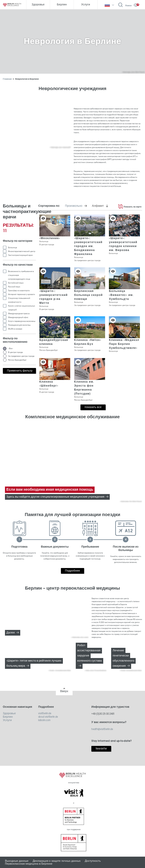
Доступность (93, 861)
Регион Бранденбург (17, 360)
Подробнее (72, 571)
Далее (11, 633)
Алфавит (102, 206)
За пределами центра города (21, 356)
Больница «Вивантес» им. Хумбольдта (121, 295)
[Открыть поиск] (125, 5)
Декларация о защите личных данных (57, 861)
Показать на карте (133, 207)
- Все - (11, 348)
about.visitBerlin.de (48, 717)
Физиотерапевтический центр (22, 251)
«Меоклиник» (50, 238)
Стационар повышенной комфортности (19, 300)
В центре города (15, 352)
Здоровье (9, 714)
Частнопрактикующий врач (20, 255)
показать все (93, 407)
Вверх (64, 691)
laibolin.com (44, 720)
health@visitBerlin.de (102, 729)
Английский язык (16, 283)
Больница (13, 248)
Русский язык (14, 287)
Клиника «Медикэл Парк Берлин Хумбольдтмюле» (124, 344)
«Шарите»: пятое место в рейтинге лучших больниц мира (34, 663)
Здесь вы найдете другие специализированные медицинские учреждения (55, 497)
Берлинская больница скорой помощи (89, 295)
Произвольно (78, 206)
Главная (7, 79)
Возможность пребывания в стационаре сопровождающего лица (21, 275)
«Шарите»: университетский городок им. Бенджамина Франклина (88, 246)
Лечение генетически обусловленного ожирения (123, 658)
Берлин (8, 717)
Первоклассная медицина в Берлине (29, 864)
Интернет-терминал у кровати (22, 294)
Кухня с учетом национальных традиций (22, 308)
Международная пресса (19, 314)
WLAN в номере (15, 329)
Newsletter (101, 749)
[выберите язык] (109, 5)
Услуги (7, 720)
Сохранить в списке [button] (43, 218)
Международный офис (18, 317)
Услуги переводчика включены (22, 321)
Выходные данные (17, 861)
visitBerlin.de (45, 714)
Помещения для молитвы (19, 325)
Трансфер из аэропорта (19, 291)
